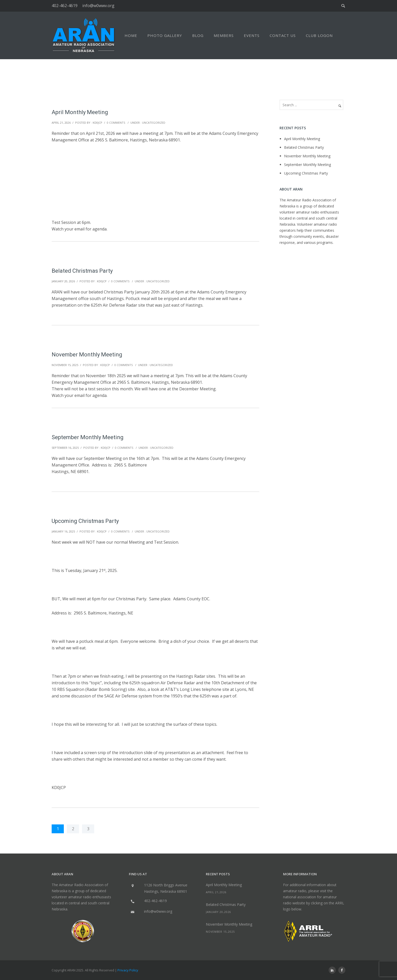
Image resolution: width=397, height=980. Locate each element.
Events (252, 35)
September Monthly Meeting (88, 437)
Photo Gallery (165, 35)
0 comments (116, 123)
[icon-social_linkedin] (333, 970)
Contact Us (283, 35)
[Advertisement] (155, 181)
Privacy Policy (128, 970)
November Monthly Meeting (87, 355)
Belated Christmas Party (82, 271)
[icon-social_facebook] (342, 970)
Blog (198, 35)
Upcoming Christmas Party (85, 521)
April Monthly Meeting (80, 112)
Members (224, 35)
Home (131, 35)
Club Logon (319, 35)
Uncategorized (154, 123)
